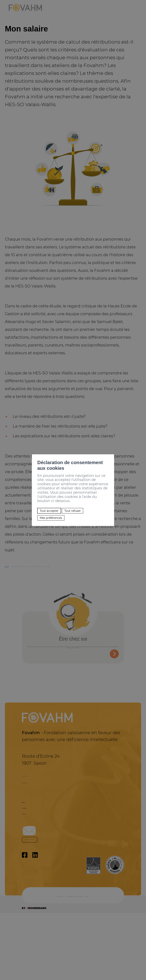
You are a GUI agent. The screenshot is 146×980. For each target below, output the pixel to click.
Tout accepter (39, 502)
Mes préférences (42, 512)
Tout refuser (72, 502)
